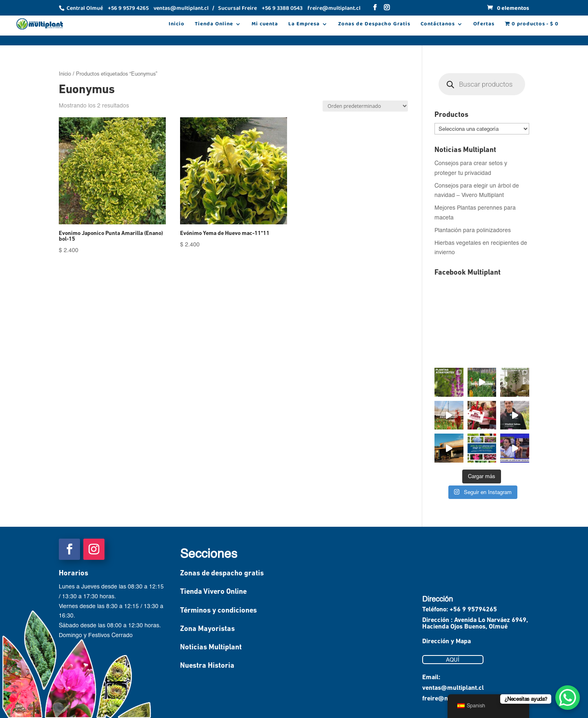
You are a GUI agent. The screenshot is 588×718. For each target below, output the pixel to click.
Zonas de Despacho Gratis (374, 25)
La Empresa (304, 25)
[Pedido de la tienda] (365, 106)
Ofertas (484, 25)
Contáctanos (438, 25)
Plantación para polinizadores (473, 230)
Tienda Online (214, 25)
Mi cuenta (265, 25)
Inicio (177, 25)
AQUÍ (453, 660)
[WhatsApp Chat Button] (568, 698)
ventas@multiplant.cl (453, 688)
